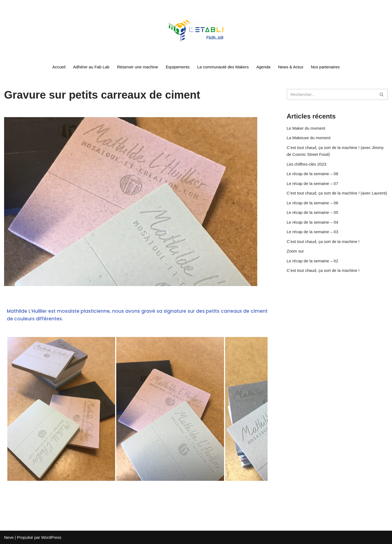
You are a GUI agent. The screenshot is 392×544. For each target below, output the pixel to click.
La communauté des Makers (223, 67)
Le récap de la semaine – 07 (312, 183)
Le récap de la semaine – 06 (312, 203)
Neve (9, 537)
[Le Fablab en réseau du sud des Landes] (196, 31)
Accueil (59, 67)
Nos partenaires (325, 67)
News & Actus (291, 67)
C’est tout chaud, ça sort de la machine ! (323, 241)
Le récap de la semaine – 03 (312, 232)
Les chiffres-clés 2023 (307, 164)
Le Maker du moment (306, 128)
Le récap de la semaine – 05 (312, 212)
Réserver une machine (138, 67)
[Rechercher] (331, 94)
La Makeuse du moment (309, 138)
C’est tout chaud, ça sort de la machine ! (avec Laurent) (337, 193)
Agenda (264, 67)
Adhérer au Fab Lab (91, 67)
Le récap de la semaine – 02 (312, 261)
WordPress (51, 537)
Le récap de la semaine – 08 (312, 174)
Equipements (178, 67)
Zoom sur (295, 251)
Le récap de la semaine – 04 (312, 222)
